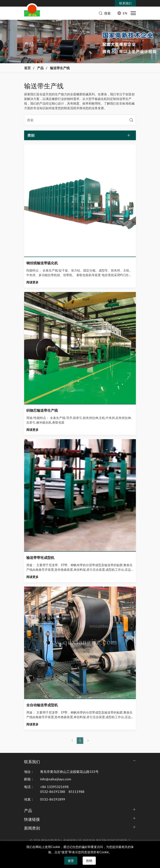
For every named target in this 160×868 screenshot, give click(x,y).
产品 (40, 68)
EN (125, 13)
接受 (71, 861)
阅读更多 (32, 282)
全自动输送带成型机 (42, 705)
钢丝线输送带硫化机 (42, 263)
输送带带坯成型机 (40, 557)
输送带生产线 (60, 68)
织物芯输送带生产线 (42, 410)
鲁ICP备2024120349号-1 (113, 840)
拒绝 (89, 861)
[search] (131, 120)
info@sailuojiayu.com (56, 779)
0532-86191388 (53, 792)
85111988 (76, 792)
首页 (27, 68)
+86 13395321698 (54, 787)
